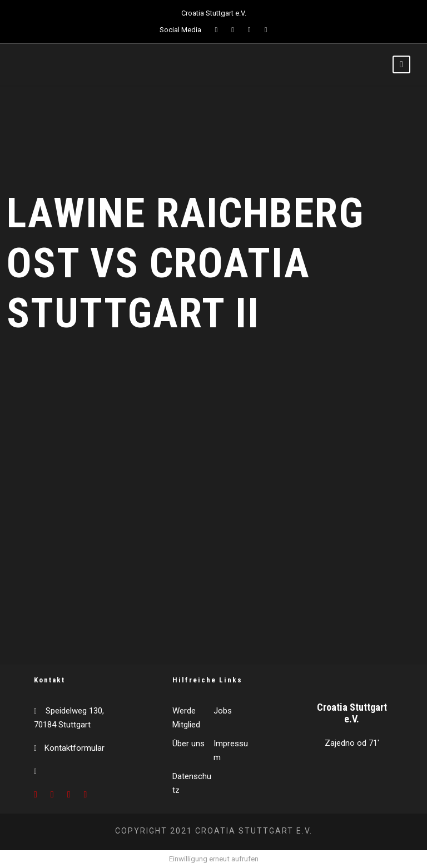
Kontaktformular (75, 748)
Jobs (223, 711)
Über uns (188, 744)
